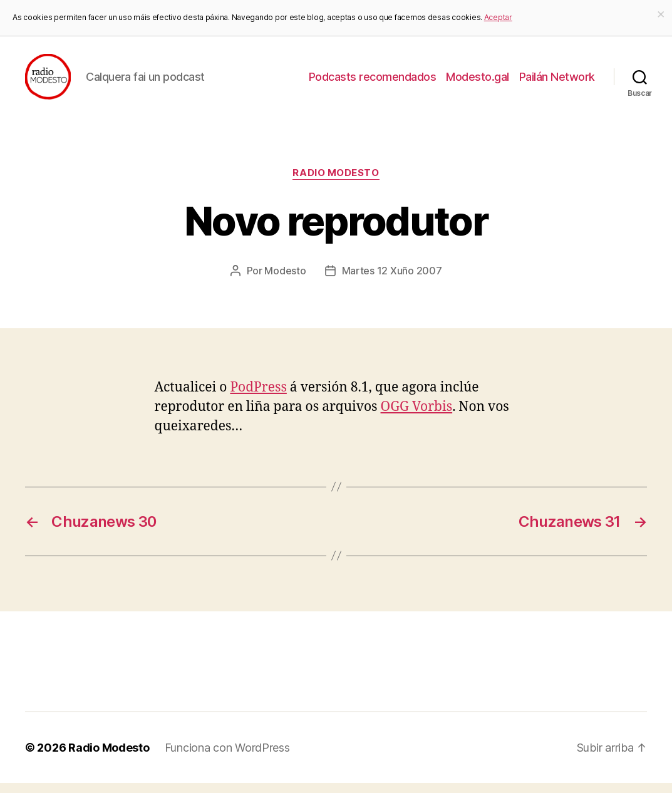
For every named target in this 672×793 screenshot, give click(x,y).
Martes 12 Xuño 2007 (392, 281)
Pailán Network (557, 82)
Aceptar (498, 17)
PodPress (258, 397)
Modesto (285, 281)
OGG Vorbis (417, 417)
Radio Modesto (336, 184)
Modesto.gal (478, 82)
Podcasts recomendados (373, 82)
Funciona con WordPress (227, 758)
